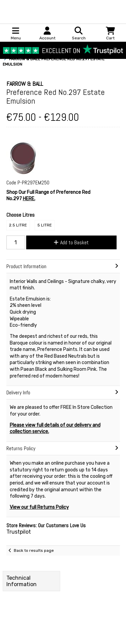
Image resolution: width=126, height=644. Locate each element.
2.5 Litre (18, 225)
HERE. (29, 199)
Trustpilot (19, 532)
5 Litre (45, 225)
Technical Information (22, 581)
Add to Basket (71, 242)
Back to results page (34, 550)
